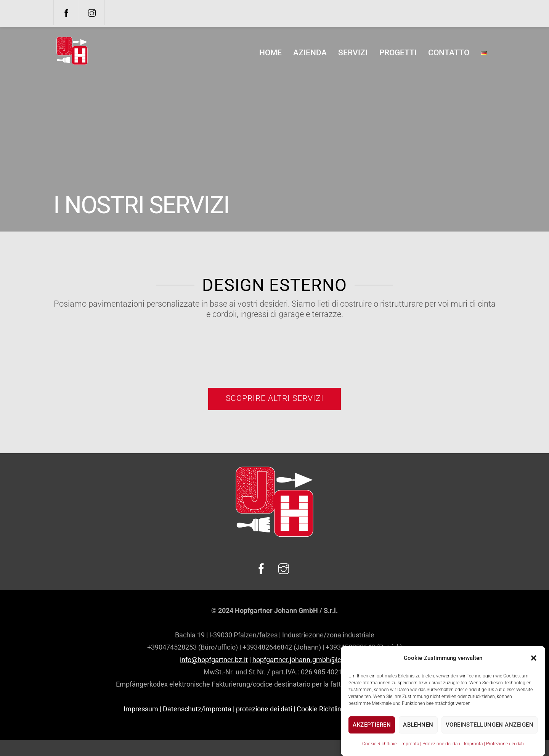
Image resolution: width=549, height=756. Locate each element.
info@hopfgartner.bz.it (214, 660)
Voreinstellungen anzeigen (490, 734)
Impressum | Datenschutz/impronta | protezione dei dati (208, 709)
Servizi (353, 53)
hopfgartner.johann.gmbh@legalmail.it (311, 660)
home (270, 53)
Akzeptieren (372, 734)
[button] (534, 667)
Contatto (449, 53)
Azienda (310, 53)
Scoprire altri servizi (275, 398)
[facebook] (66, 12)
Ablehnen (418, 734)
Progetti (398, 53)
